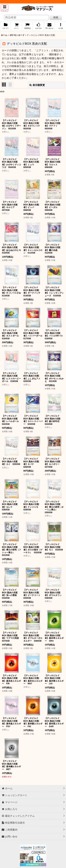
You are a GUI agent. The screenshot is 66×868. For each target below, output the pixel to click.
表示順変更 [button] (37, 85)
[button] (5, 8)
